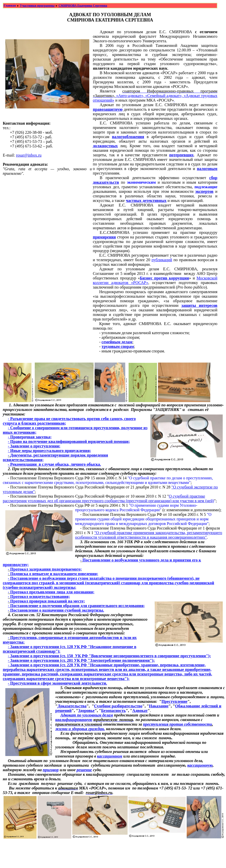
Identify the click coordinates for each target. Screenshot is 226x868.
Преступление (175, 701)
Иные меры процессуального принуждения (50, 451)
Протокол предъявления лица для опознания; (52, 592)
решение (84, 770)
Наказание (159, 706)
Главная (10, 5)
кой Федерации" (148, 510)
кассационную (200, 765)
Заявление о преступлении (34, 446)
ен (130, 578)
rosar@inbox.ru (29, 155)
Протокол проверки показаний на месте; (47, 601)
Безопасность (114, 711)
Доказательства (72, 706)
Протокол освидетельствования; (40, 597)
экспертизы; (64, 587)
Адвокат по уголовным (81, 715)
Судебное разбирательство (118, 706)
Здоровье (86, 711)
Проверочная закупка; (31, 437)
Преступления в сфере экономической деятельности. (59, 683)
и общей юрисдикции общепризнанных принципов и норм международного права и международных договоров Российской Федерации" (142, 521)
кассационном (110, 756)
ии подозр (141, 578)
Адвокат (140, 711)
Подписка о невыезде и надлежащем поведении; (54, 574)
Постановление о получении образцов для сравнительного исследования (77, 606)
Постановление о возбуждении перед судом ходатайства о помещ (69, 578)
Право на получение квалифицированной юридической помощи (69, 441)
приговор (51, 770)
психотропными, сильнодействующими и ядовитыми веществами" (133, 483)
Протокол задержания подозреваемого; (46, 569)
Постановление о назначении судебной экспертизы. (57, 610)
